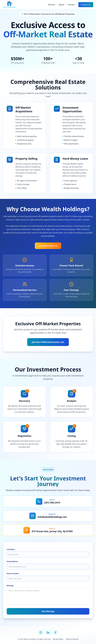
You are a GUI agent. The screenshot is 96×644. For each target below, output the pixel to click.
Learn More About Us (48, 246)
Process (71, 5)
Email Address (12, 561)
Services (52, 5)
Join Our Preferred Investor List (48, 342)
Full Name (11, 549)
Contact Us (86, 5)
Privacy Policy (58, 639)
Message (10, 586)
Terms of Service (72, 639)
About (62, 5)
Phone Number (13, 573)
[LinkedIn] (48, 632)
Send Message (48, 611)
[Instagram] (41, 632)
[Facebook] (55, 632)
